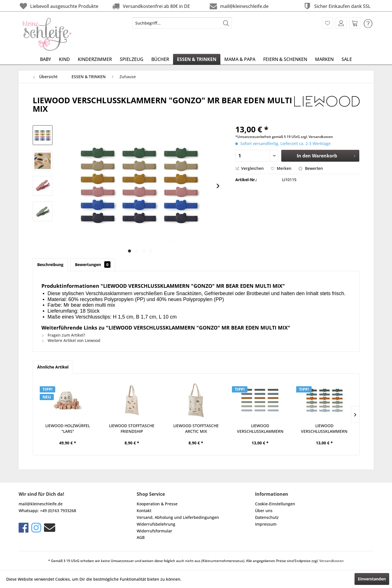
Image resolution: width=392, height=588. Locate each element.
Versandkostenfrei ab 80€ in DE (150, 6)
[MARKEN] (324, 59)
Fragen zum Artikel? (63, 335)
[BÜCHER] (160, 59)
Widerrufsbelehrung (156, 524)
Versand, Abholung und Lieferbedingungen (178, 517)
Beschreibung (50, 265)
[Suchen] (226, 23)
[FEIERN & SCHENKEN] (285, 59)
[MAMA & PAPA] (240, 59)
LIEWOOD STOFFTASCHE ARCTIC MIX (196, 428)
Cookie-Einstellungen (275, 504)
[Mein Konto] (341, 23)
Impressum (266, 524)
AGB (141, 537)
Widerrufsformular (154, 531)
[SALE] (347, 59)
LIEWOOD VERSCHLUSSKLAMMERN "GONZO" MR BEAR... (324, 429)
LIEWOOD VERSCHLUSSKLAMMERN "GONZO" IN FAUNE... (260, 429)
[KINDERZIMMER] (95, 59)
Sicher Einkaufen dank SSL (337, 6)
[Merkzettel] (327, 23)
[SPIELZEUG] (132, 59)
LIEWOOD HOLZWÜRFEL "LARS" (68, 428)
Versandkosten (332, 561)
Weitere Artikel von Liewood (71, 340)
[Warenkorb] (355, 23)
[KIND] (64, 59)
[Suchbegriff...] (182, 23)
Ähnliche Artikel (53, 367)
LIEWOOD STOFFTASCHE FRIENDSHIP (132, 428)
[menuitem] (182, 23)
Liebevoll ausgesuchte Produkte (58, 6)
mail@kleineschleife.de (239, 6)
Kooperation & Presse (157, 504)
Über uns (264, 511)
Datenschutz (267, 517)
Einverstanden (372, 579)
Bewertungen (93, 265)
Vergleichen (250, 168)
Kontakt (144, 511)
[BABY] (46, 59)
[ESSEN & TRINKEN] (197, 59)
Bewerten (311, 168)
